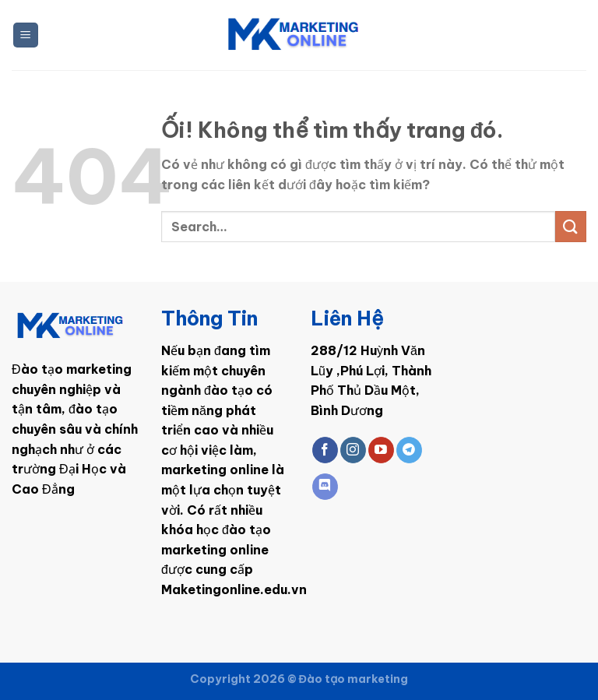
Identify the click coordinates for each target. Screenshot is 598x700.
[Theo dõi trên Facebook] (325, 450)
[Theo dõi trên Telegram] (409, 450)
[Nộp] (571, 226)
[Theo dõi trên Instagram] (353, 450)
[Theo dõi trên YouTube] (381, 450)
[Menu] (26, 35)
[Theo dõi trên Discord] (325, 487)
